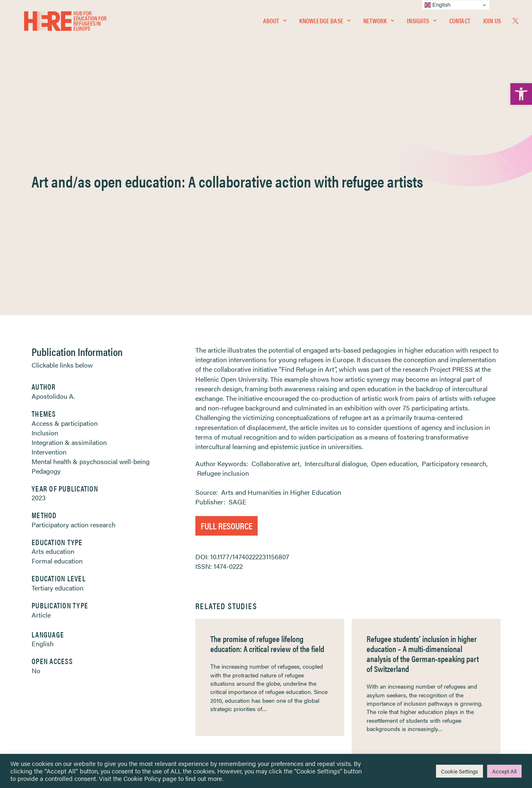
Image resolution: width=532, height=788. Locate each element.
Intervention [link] (49, 256)
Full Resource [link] (227, 330)
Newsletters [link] (50, 677)
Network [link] (379, 23)
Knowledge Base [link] (325, 23)
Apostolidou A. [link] (53, 201)
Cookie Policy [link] (142, 778)
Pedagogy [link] (46, 275)
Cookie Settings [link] (459, 771)
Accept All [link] (504, 771)
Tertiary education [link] (58, 392)
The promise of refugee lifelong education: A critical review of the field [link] (267, 448)
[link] (521, 94)
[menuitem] (275, 24)
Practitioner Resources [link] (300, 703)
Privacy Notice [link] (291, 640)
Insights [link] (421, 23)
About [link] (275, 23)
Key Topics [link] (286, 713)
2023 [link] (39, 302)
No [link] (36, 475)
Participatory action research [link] (74, 329)
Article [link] (41, 419)
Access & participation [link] (65, 228)
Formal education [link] (57, 365)
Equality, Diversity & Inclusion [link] (308, 660)
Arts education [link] (53, 356)
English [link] (43, 448)
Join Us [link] (492, 23)
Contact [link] (460, 23)
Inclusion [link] (45, 237)
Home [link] (37, 640)
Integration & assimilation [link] (69, 247)
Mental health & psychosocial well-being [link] (91, 266)
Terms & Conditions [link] (297, 650)
